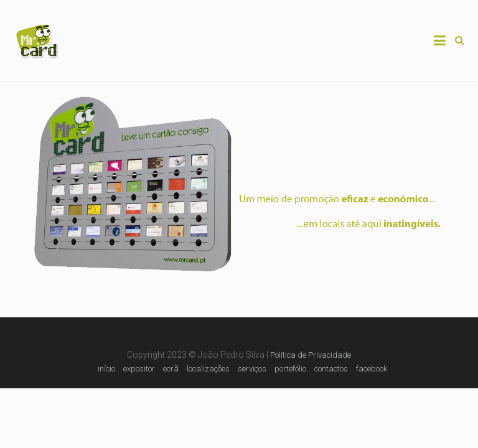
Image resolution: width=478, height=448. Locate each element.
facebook (372, 369)
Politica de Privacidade (311, 355)
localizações (208, 369)
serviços (252, 369)
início (106, 369)
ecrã (171, 369)
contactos (331, 369)
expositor (139, 369)
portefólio (290, 369)
